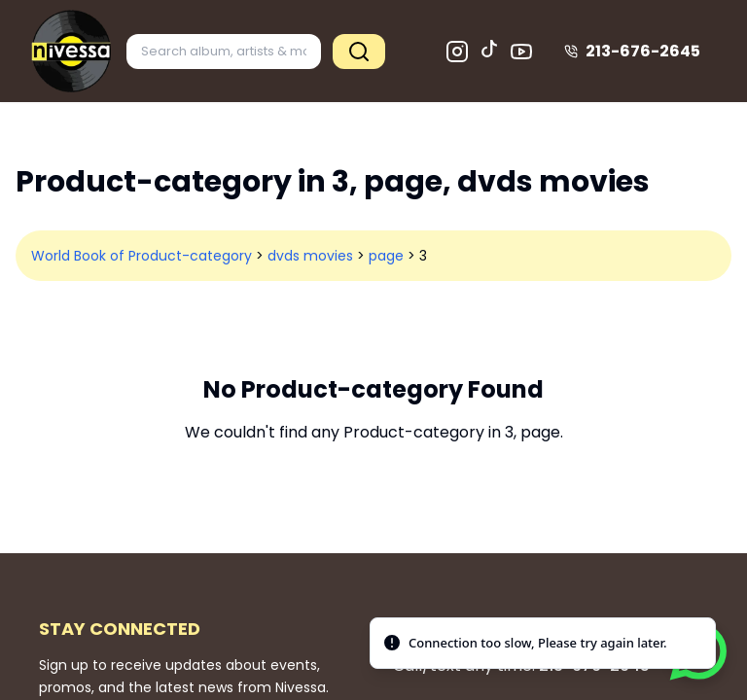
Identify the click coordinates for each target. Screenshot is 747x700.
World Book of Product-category (142, 256)
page (386, 256)
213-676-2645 (632, 51)
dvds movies (310, 256)
